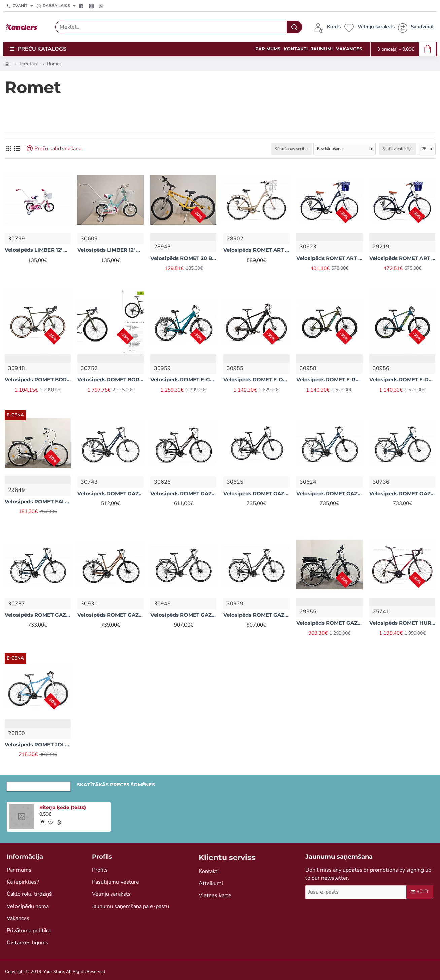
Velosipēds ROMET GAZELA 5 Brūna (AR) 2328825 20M (184, 493)
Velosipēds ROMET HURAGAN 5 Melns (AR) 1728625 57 (402, 623)
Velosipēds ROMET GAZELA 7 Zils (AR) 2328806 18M (402, 493)
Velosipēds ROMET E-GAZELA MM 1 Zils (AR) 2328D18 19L (184, 380)
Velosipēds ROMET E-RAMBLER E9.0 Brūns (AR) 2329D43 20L (329, 380)
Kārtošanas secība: (292, 149)
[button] (42, 823)
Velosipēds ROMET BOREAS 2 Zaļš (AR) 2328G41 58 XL (111, 380)
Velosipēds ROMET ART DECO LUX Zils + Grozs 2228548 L (402, 258)
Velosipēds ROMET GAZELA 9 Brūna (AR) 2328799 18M (184, 615)
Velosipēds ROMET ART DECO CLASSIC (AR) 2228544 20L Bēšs (256, 250)
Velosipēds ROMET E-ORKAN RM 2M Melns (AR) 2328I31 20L (256, 380)
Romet (54, 64)
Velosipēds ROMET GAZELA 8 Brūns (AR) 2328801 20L (111, 615)
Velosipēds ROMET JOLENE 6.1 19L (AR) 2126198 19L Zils (38, 745)
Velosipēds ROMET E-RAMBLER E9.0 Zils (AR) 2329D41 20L (402, 380)
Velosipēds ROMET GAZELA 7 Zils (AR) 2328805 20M (329, 493)
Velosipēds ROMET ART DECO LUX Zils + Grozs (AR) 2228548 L (329, 258)
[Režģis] (9, 149)
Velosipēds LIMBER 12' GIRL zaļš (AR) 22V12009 (111, 250)
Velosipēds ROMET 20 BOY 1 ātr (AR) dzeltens (184, 258)
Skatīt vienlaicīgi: (398, 149)
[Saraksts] (17, 149)
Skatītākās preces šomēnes (116, 785)
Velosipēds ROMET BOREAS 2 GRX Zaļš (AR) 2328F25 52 (38, 380)
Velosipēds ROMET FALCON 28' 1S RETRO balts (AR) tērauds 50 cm (38, 501)
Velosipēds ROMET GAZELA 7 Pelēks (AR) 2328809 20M (256, 493)
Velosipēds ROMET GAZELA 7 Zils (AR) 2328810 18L (38, 615)
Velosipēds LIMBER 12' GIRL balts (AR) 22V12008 (38, 250)
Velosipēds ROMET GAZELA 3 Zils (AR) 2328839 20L (111, 493)
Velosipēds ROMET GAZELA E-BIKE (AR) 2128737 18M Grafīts (329, 623)
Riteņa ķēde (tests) (63, 807)
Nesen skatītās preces (39, 785)
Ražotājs (28, 64)
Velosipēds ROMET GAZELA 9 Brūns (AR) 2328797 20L (256, 615)
